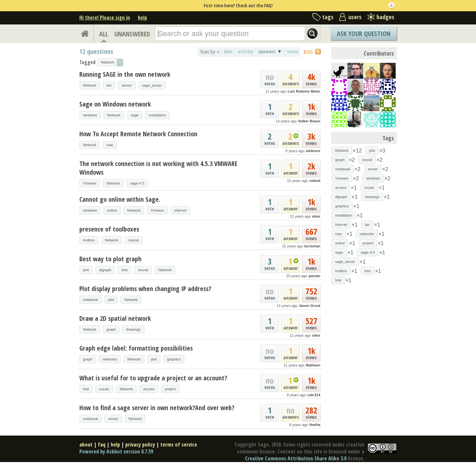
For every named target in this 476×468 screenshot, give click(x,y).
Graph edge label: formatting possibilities (136, 348)
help (142, 18)
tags (328, 17)
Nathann (313, 365)
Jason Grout (310, 306)
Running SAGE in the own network (125, 74)
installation (157, 115)
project (170, 389)
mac (110, 145)
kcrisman (312, 246)
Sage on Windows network (115, 104)
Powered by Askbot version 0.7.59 (116, 451)
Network (90, 85)
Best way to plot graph (110, 259)
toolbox (89, 240)
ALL (104, 34)
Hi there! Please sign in (105, 18)
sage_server (152, 85)
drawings (133, 329)
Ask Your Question (364, 34)
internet (180, 210)
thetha (315, 425)
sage (135, 115)
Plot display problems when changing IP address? (145, 289)
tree (124, 270)
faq (102, 445)
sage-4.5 (137, 183)
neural (134, 240)
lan (109, 85)
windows (90, 115)
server (127, 85)
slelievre (313, 151)
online (112, 210)
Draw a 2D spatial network (115, 318)
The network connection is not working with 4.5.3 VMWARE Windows (158, 168)
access (149, 389)
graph (111, 329)
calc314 (314, 395)
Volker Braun (309, 121)
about (86, 445)
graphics (174, 359)
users (355, 17)
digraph (105, 270)
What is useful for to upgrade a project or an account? (153, 378)
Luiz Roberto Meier (304, 91)
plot (86, 270)
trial (86, 389)
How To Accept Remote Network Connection (138, 134)
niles (316, 216)
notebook (90, 300)
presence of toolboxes (109, 229)
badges (385, 17)
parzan (315, 276)
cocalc (104, 389)
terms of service (179, 445)
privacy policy (140, 445)
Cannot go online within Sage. (120, 199)
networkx (110, 359)
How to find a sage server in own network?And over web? (157, 408)
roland (315, 181)
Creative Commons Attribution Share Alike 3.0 (296, 458)
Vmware (90, 183)
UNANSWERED (132, 34)
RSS (308, 52)
